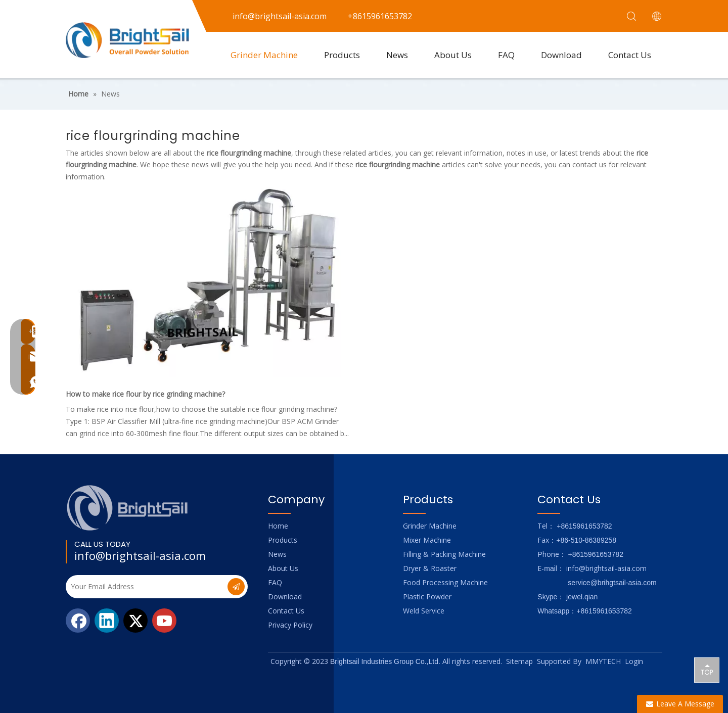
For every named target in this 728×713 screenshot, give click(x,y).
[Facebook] (78, 621)
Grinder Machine (264, 55)
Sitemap (519, 661)
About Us (453, 55)
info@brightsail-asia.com (140, 555)
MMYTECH (603, 661)
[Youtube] (164, 621)
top (707, 670)
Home (278, 526)
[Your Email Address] (146, 587)
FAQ (506, 55)
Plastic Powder (427, 597)
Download (561, 55)
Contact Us (630, 55)
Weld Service (424, 611)
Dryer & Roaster (430, 568)
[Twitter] (135, 621)
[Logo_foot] (128, 508)
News (397, 55)
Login (634, 661)
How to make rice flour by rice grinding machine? (145, 394)
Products (342, 55)
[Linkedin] (107, 621)
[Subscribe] (236, 587)
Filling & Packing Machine (444, 554)
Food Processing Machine (445, 582)
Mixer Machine (427, 540)
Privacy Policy (290, 625)
